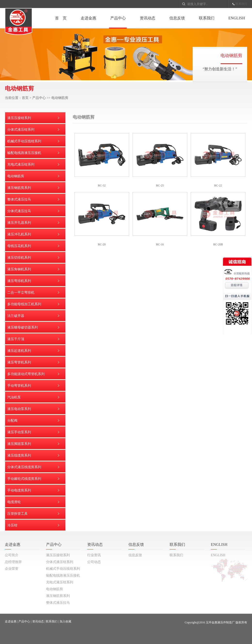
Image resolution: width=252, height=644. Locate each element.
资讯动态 (148, 18)
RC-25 (160, 185)
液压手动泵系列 (19, 432)
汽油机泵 (14, 397)
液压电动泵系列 (19, 409)
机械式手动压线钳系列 (24, 141)
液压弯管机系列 (19, 362)
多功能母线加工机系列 (24, 304)
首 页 (61, 18)
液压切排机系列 (19, 258)
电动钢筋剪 (60, 98)
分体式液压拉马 (19, 211)
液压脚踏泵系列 (19, 444)
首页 (25, 98)
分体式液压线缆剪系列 (24, 467)
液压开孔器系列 (19, 223)
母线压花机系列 (19, 246)
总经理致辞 (13, 562)
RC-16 (160, 244)
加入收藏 (65, 621)
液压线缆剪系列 (19, 455)
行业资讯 (94, 555)
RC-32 (102, 185)
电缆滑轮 (14, 502)
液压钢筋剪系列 (19, 188)
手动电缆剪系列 (19, 490)
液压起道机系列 (19, 351)
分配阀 (12, 421)
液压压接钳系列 (19, 118)
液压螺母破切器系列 (23, 327)
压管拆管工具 (17, 514)
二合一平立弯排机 (21, 293)
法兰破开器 (16, 316)
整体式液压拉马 (19, 199)
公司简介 (12, 555)
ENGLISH (237, 18)
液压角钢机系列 (19, 269)
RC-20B (218, 244)
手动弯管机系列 (19, 386)
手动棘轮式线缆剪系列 (24, 479)
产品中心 (118, 18)
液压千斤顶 (16, 339)
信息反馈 (177, 18)
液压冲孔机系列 (19, 234)
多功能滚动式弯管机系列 (26, 374)
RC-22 (218, 185)
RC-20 (102, 244)
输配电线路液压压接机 (24, 153)
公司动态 (94, 562)
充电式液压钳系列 (21, 165)
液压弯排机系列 (19, 281)
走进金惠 (88, 18)
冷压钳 (12, 525)
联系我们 (241, 4)
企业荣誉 (12, 569)
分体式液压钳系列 (21, 130)
